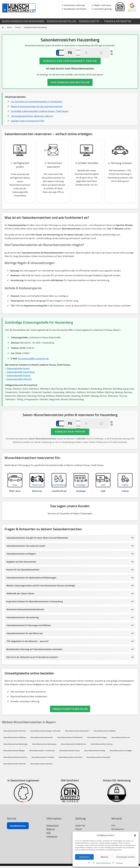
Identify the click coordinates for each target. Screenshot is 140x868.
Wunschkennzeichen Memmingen (16, 764)
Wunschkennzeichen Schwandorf (99, 777)
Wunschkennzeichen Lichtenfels (70, 777)
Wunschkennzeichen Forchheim (43, 777)
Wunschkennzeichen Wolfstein (15, 751)
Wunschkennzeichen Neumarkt (42, 757)
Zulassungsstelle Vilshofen (19, 389)
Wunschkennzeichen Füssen (70, 771)
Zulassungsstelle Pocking (19, 385)
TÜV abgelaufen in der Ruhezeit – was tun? (28, 661)
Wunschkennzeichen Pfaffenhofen (70, 757)
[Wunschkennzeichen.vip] (19, 8)
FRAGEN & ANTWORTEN (118, 21)
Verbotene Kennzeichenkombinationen (26, 629)
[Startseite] (3, 27)
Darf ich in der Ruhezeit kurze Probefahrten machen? (33, 677)
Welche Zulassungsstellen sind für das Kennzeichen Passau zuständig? (42, 605)
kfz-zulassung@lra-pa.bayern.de (34, 368)
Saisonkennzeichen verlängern (22, 573)
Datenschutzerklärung (104, 863)
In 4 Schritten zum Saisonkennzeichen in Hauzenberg (36, 110)
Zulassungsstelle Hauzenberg (21, 382)
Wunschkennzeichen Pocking (95, 771)
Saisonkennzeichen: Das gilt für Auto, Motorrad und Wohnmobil (38, 557)
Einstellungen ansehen (126, 857)
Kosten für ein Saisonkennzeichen (23, 589)
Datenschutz (52, 858)
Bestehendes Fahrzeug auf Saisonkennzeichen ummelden (35, 669)
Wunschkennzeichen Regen (97, 757)
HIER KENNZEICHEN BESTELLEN (70, 90)
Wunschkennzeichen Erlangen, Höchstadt (45, 751)
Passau (18, 27)
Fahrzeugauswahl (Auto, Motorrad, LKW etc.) (32, 124)
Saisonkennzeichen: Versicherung (23, 637)
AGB (48, 865)
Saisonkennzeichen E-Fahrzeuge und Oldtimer (29, 645)
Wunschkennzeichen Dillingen (14, 771)
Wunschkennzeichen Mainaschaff (77, 751)
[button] (135, 835)
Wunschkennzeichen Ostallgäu (121, 771)
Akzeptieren (84, 857)
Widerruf (51, 862)
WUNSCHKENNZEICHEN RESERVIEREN (23, 21)
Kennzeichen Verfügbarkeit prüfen (70, 69)
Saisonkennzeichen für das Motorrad (25, 653)
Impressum (119, 863)
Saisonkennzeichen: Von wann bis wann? (27, 565)
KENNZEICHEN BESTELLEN (61, 21)
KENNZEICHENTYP (89, 21)
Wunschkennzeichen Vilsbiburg (15, 757)
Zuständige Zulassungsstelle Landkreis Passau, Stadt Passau (40, 119)
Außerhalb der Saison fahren (21, 613)
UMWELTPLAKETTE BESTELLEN (70, 729)
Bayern (10, 27)
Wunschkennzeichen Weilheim (105, 751)
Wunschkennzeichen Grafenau (102, 764)
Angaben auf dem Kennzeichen (22, 581)
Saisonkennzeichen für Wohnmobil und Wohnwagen (32, 597)
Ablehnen (104, 857)
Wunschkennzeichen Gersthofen (15, 777)
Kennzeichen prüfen (70, 450)
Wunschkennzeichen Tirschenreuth (42, 771)
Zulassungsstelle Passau (18, 378)
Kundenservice (18, 859)
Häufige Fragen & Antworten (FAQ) (28, 129)
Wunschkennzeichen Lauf (121, 757)
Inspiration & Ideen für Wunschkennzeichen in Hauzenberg (36, 621)
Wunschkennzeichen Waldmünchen (74, 764)
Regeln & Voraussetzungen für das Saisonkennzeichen (37, 115)
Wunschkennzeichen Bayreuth (41, 784)
